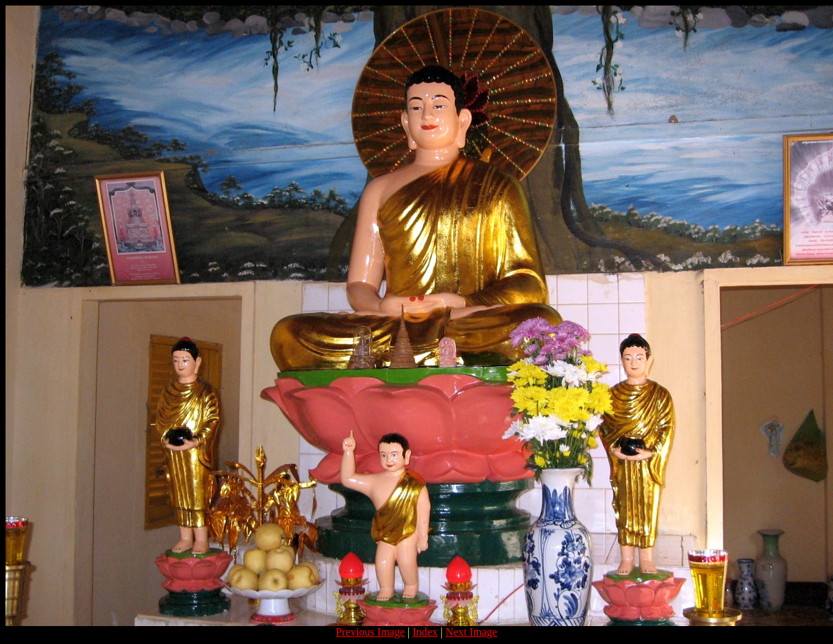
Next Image (471, 632)
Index (425, 632)
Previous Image (370, 632)
